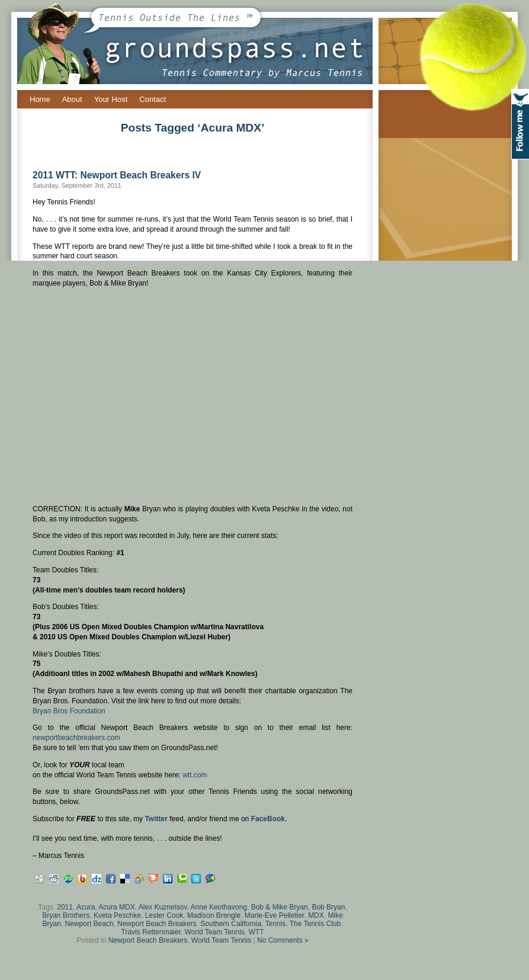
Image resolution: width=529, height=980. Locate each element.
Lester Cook (164, 915)
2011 (65, 907)
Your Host (111, 99)
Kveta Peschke (117, 915)
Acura (86, 907)
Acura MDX (116, 907)
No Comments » (283, 940)
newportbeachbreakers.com (76, 738)
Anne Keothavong (219, 907)
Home (40, 99)
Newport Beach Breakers (157, 924)
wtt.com (195, 775)
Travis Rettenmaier (151, 932)
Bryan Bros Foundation (69, 711)
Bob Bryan (328, 907)
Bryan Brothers (66, 915)
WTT (257, 932)
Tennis (276, 924)
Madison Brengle (214, 915)
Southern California (231, 924)
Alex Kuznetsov (163, 907)
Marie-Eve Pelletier (275, 915)
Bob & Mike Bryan (280, 907)
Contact (153, 99)
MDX (316, 915)
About (72, 99)
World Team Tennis (214, 932)
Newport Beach (89, 924)
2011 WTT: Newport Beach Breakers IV (117, 175)
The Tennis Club (315, 924)
